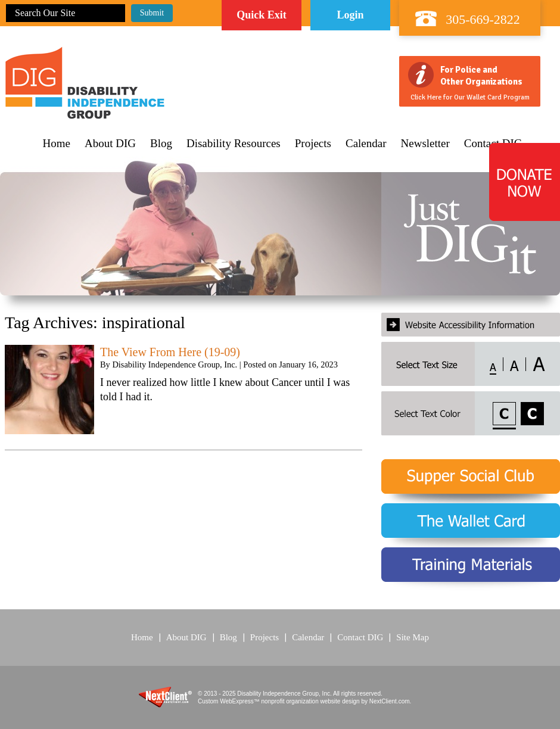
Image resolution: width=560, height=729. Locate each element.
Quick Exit (262, 15)
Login (350, 15)
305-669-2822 (483, 19)
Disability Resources (234, 144)
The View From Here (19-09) (170, 352)
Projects (313, 144)
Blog (161, 144)
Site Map (413, 637)
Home (57, 144)
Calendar (366, 144)
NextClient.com (390, 701)
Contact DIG (360, 637)
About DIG (110, 144)
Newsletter (425, 144)
